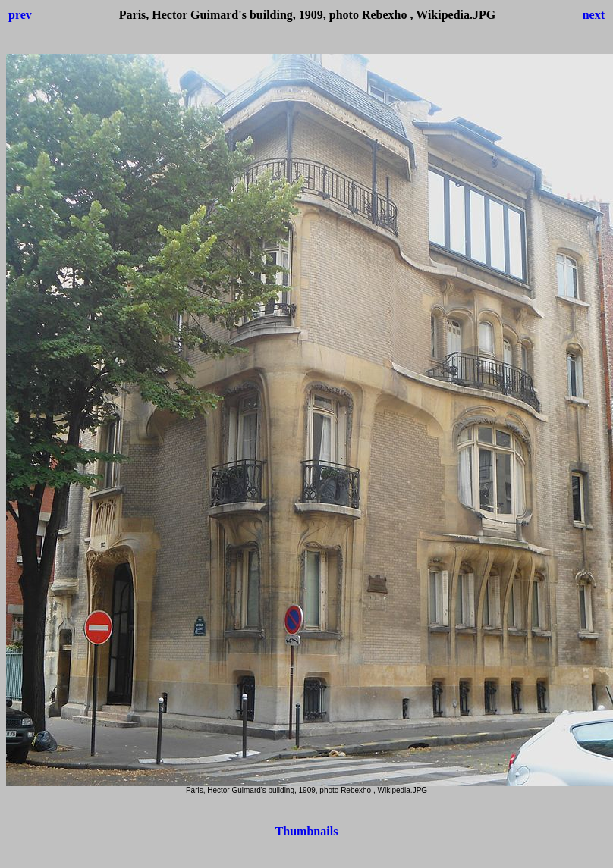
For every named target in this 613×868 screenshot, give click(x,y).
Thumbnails (307, 831)
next (594, 15)
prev (20, 15)
